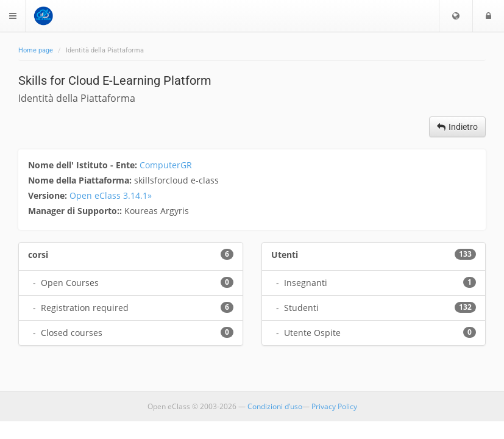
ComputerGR (166, 165)
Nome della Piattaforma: (81, 180)
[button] (456, 16)
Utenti (285, 255)
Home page (36, 50)
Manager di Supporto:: (76, 211)
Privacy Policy (334, 406)
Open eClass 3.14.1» (111, 195)
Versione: (49, 195)
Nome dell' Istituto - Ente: (84, 165)
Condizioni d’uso (275, 406)
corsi (38, 255)
